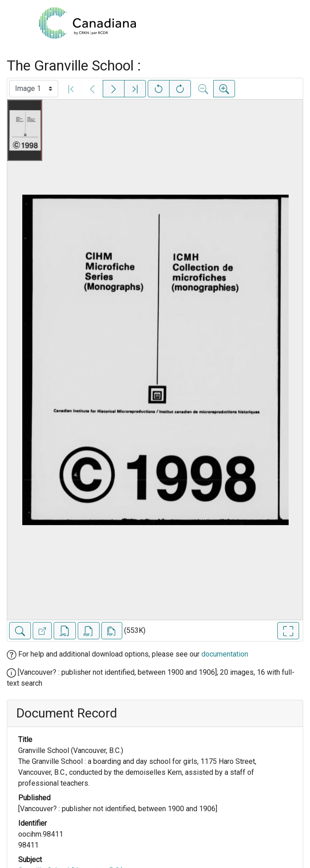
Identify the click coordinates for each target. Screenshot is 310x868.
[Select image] (34, 89)
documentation (225, 654)
